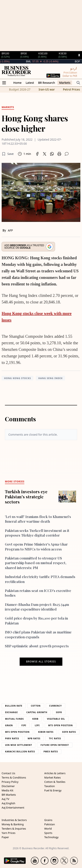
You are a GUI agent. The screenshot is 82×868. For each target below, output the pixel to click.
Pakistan (50, 824)
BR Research (47, 83)
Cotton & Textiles (55, 782)
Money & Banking (13, 824)
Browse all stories (41, 662)
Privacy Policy (10, 782)
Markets (65, 83)
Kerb (35, 719)
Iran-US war (47, 89)
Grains (48, 820)
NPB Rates (34, 738)
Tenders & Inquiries (14, 829)
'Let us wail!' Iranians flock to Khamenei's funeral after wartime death (38, 519)
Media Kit (7, 790)
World (48, 829)
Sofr (59, 712)
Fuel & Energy (53, 790)
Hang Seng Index (50, 378)
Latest (30, 83)
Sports (48, 833)
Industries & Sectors (14, 820)
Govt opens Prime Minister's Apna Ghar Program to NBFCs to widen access (36, 546)
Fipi (24, 725)
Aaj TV (5, 799)
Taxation (50, 786)
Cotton (36, 706)
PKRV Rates (12, 738)
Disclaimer (8, 786)
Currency (56, 706)
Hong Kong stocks (17, 378)
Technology (52, 837)
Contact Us (8, 773)
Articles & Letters (55, 773)
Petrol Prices (72, 89)
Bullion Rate (14, 706)
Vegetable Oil (56, 719)
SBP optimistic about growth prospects (37, 646)
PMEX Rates (51, 752)
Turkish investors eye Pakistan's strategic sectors (26, 497)
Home (17, 83)
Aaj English (8, 803)
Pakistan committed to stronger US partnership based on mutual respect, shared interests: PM (36, 563)
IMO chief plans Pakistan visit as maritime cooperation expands (38, 634)
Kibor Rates (46, 732)
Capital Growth (37, 712)
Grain (9, 725)
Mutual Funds (14, 719)
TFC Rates (55, 738)
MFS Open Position (17, 732)
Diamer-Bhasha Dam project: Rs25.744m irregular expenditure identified (37, 607)
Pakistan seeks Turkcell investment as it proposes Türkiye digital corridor (37, 533)
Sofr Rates (69, 732)
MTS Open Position (61, 725)
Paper (5, 837)
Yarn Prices (8, 833)
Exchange (11, 712)
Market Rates (53, 777)
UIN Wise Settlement (19, 745)
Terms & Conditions (14, 777)
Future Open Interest (55, 745)
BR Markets (9, 795)
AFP (10, 230)
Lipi (37, 725)
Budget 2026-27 (20, 89)
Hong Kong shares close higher (35, 123)
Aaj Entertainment (13, 808)
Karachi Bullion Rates (20, 752)
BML (37, 62)
